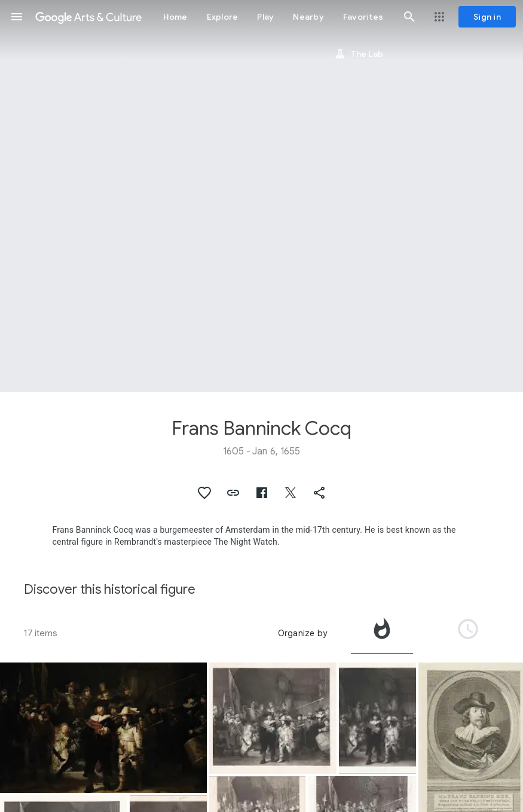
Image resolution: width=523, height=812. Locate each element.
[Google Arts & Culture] (88, 17)
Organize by (302, 633)
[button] (17, 17)
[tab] (382, 633)
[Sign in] (487, 17)
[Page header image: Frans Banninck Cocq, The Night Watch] (261, 196)
